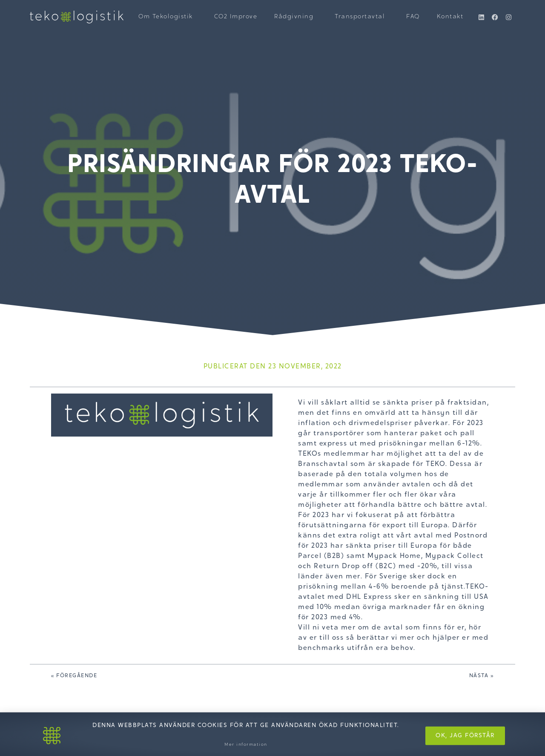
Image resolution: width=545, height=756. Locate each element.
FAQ (413, 17)
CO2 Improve (236, 17)
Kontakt (450, 17)
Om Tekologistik (168, 17)
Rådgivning (296, 17)
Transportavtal (362, 17)
